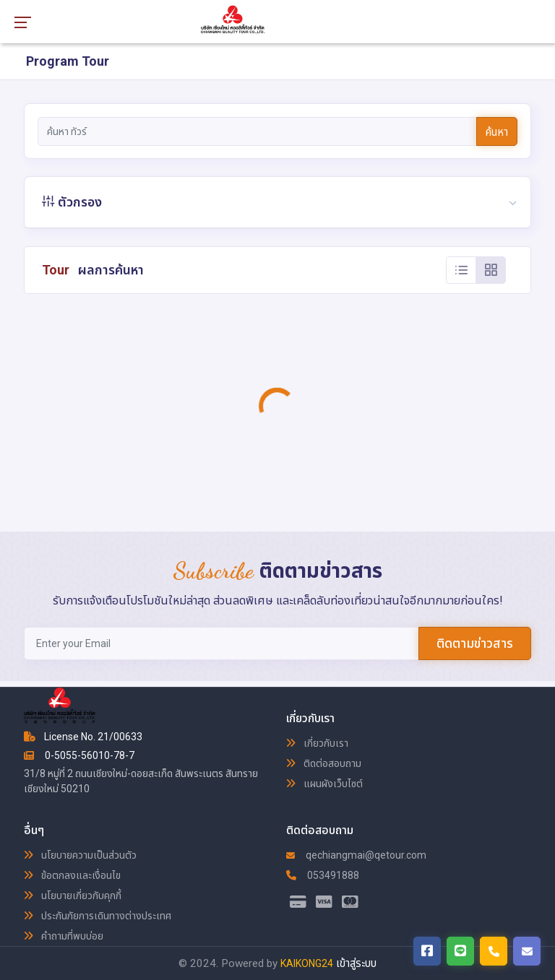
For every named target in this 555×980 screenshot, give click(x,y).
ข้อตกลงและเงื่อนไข (72, 875)
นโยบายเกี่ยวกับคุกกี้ (73, 896)
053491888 (323, 875)
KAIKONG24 (307, 963)
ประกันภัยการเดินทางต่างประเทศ (98, 916)
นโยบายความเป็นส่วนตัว (80, 855)
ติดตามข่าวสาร (475, 643)
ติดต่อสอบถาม (324, 763)
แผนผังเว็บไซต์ (324, 784)
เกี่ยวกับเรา (317, 743)
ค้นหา (497, 132)
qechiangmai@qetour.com (356, 855)
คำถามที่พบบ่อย (64, 936)
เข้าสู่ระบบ (356, 963)
